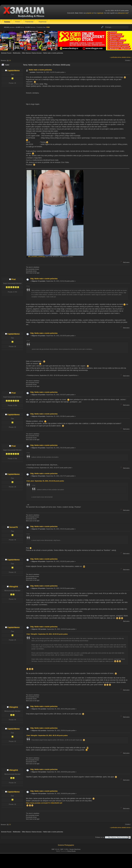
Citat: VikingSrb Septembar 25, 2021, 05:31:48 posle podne (47, 735)
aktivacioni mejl (123, 13)
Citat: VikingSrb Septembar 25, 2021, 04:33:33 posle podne (47, 634)
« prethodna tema (116, 57)
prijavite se (90, 13)
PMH (48, 27)
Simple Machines (75, 849)
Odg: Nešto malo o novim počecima (44, 279)
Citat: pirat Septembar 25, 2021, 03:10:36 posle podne (45, 481)
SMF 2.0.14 (55, 849)
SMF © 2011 (64, 849)
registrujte (100, 13)
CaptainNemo (14, 70)
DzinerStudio (72, 851)
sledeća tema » (126, 57)
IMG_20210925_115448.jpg (36, 256)
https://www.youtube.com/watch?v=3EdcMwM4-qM (44, 803)
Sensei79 (13, 527)
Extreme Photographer (66, 845)
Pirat (13, 279)
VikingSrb (14, 587)
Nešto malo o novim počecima (40, 70)
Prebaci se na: (100, 837)
